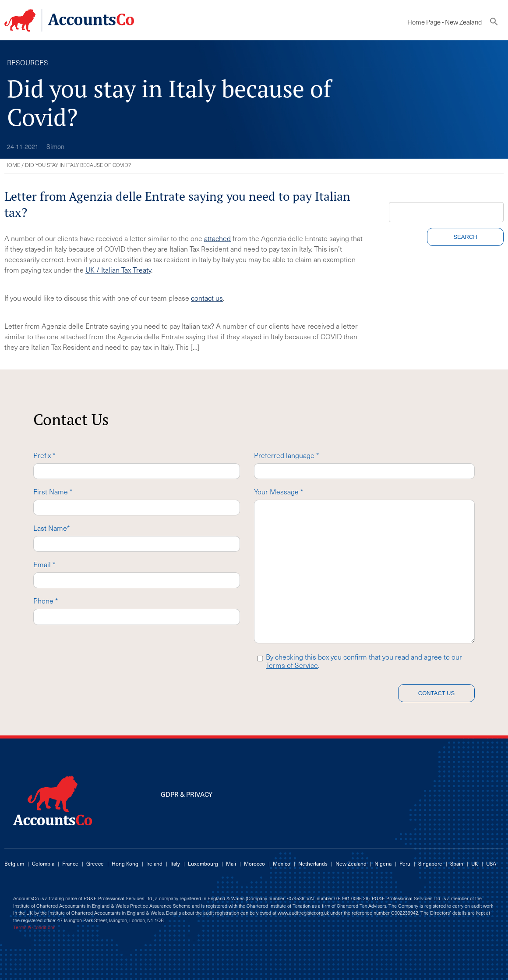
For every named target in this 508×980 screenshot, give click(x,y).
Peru (405, 863)
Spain (457, 863)
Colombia (43, 863)
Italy (175, 863)
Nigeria (383, 863)
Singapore (430, 863)
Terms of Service (292, 665)
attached (217, 238)
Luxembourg (203, 863)
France (70, 863)
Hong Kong (125, 863)
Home (12, 165)
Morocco (254, 863)
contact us (207, 298)
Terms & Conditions (34, 927)
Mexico (282, 863)
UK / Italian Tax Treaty (118, 270)
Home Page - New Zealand (444, 22)
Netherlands (313, 863)
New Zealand (351, 863)
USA (491, 863)
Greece (95, 863)
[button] (494, 23)
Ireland (154, 863)
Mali (231, 863)
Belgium (14, 863)
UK (475, 863)
